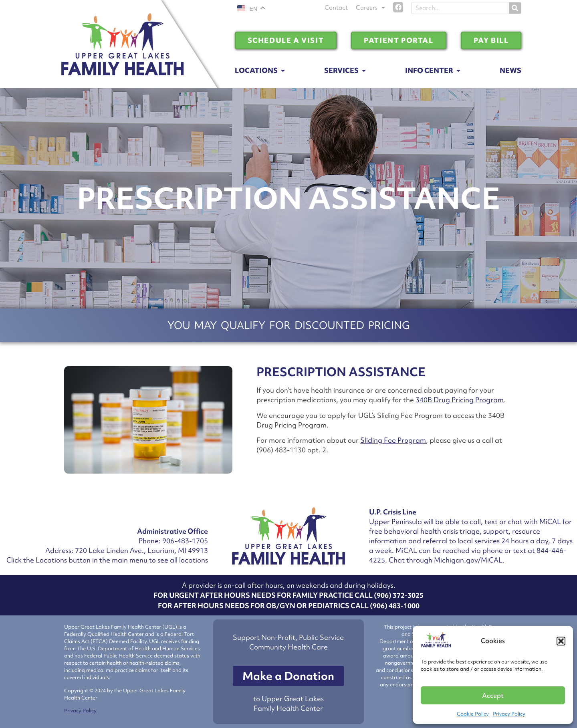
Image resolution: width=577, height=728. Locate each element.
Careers (370, 8)
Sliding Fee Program (393, 440)
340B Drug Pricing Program (460, 400)
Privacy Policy (509, 714)
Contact (336, 8)
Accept (493, 696)
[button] (561, 641)
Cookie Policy (473, 714)
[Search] (515, 8)
